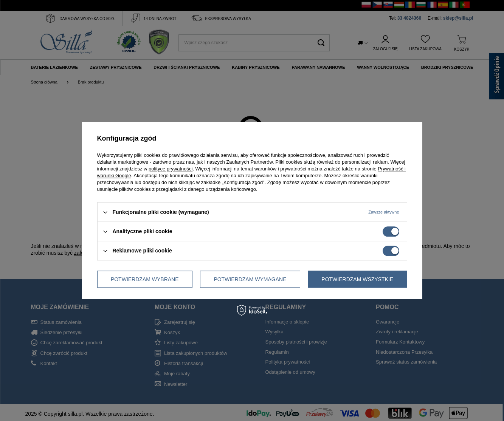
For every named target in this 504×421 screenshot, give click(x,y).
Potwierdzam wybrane (145, 279)
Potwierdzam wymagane (250, 279)
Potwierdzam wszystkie (357, 279)
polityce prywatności (171, 169)
